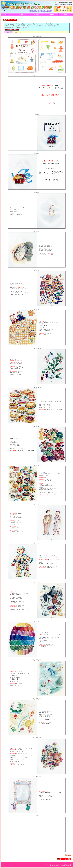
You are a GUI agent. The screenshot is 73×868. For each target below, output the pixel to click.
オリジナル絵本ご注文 (37, 14)
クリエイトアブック (23, 14)
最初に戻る (68, 855)
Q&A (66, 14)
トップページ (8, 14)
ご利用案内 (51, 14)
